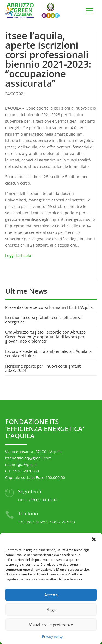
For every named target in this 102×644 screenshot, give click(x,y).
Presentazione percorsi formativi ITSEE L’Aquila (49, 307)
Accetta (51, 595)
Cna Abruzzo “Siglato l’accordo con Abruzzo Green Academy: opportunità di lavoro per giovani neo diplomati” (45, 336)
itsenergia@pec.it (21, 464)
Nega (51, 610)
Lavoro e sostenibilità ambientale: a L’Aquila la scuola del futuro (48, 354)
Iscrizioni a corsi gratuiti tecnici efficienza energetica (43, 320)
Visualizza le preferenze (51, 625)
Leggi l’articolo (19, 255)
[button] (94, 539)
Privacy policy (52, 637)
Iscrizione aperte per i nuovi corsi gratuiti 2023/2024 (43, 368)
